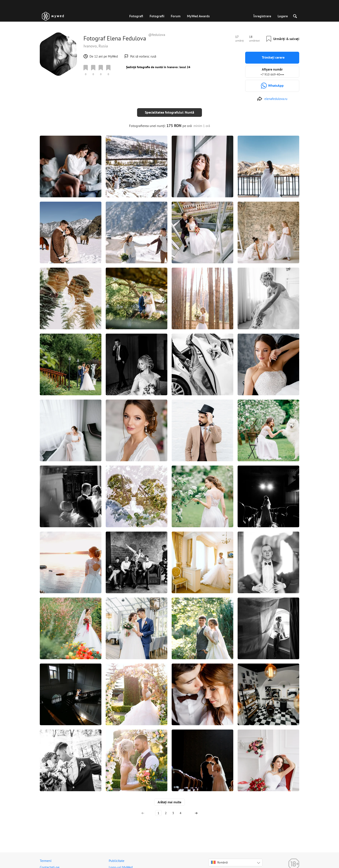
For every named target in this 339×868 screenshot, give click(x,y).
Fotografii (157, 16)
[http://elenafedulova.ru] (272, 99)
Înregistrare (262, 16)
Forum (176, 16)
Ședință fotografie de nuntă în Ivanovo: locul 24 (158, 67)
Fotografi (136, 16)
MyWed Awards (198, 16)
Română (219, 859)
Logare (283, 16)
